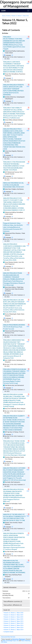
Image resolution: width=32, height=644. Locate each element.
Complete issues (8, 632)
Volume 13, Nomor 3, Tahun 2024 (13, 627)
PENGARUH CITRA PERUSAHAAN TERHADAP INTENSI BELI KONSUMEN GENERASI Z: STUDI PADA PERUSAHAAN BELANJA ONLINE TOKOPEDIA (14, 166)
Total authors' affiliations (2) (13, 605)
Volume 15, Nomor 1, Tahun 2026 (13, 613)
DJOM (3, 11)
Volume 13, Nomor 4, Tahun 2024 (13, 625)
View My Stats (11, 637)
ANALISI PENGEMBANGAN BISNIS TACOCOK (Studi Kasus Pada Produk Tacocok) (14, 327)
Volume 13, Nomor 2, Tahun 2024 (13, 630)
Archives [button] (8, 16)
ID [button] (12, 55)
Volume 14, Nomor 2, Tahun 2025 (13, 617)
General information (10, 587)
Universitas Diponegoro (19, 639)
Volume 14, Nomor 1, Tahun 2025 (13, 619)
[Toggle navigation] (28, 11)
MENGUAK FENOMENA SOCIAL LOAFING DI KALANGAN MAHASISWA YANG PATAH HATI (14, 185)
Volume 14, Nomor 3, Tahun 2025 (13, 615)
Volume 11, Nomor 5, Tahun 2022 (20, 16)
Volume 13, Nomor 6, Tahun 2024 (13, 621)
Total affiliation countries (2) (13, 601)
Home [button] (4, 16)
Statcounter (4, 637)
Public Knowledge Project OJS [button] (11, 641)
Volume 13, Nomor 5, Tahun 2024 (13, 623)
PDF (28, 38)
